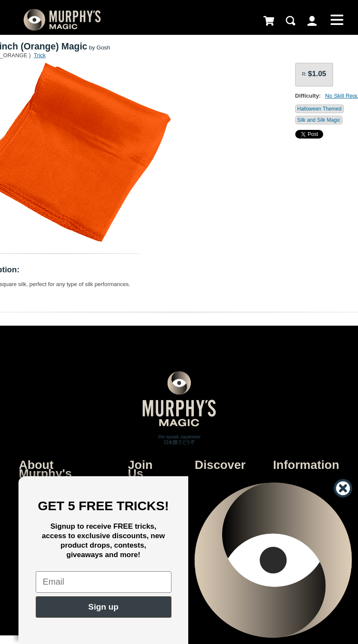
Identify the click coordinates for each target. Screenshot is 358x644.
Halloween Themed (320, 109)
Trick (40, 55)
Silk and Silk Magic (319, 120)
